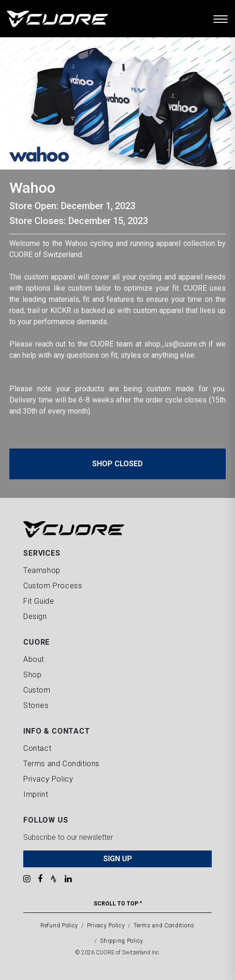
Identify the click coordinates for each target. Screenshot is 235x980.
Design (35, 616)
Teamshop (42, 570)
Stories (36, 705)
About (34, 659)
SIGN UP (118, 859)
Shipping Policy (122, 941)
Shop (32, 675)
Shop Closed (117, 464)
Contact (37, 748)
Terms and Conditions (61, 764)
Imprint (36, 794)
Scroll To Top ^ (118, 904)
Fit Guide (39, 601)
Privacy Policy (48, 779)
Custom (37, 690)
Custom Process (53, 586)
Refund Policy (59, 926)
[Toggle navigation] (221, 19)
